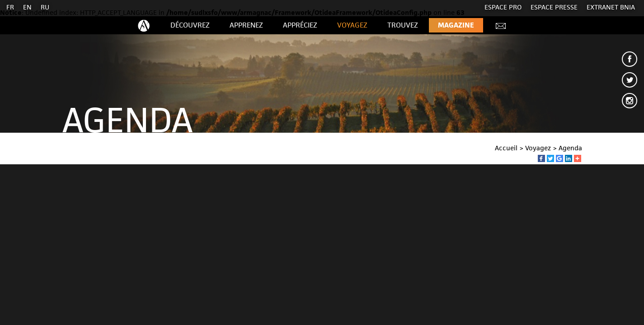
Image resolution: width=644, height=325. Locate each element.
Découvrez (190, 25)
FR (10, 7)
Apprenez (246, 25)
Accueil (506, 148)
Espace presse (554, 7)
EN (27, 7)
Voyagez (352, 25)
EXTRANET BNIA (611, 7)
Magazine (456, 25)
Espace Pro (503, 7)
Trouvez (403, 25)
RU (45, 7)
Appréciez (300, 25)
